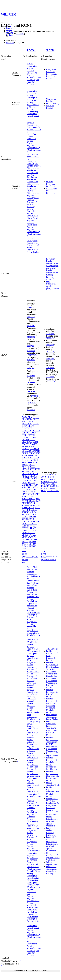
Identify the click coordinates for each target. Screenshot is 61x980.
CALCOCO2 (27, 428)
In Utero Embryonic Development (52, 184)
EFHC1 (52, 479)
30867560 (50, 359)
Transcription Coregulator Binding (52, 871)
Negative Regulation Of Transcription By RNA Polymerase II (34, 127)
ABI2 (30, 417)
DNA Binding (32, 821)
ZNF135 (25, 542)
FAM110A (52, 482)
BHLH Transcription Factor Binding (33, 926)
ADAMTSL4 (27, 419)
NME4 (37, 494)
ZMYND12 (34, 539)
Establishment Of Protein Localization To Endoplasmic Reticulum (52, 803)
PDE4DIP (26, 499)
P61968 (25, 560)
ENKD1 (44, 482)
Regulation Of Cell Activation (33, 251)
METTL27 (33, 485)
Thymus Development (32, 240)
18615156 (31, 391)
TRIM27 (25, 530)
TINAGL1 (32, 524)
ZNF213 (25, 544)
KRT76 (25, 474)
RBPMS (32, 505)
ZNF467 (32, 546)
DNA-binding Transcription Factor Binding (33, 114)
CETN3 (51, 477)
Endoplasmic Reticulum (51, 71)
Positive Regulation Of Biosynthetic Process (52, 813)
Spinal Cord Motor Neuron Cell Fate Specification (32, 174)
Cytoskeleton (32, 812)
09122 (24, 554)
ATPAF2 (55, 475)
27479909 (50, 368)
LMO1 (54, 484)
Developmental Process (33, 786)
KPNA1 (25, 465)
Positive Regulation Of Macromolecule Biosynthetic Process (52, 776)
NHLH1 (31, 494)
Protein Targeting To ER (53, 784)
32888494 (50, 338)
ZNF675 (25, 548)
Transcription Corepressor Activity (32, 100)
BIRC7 (24, 426)
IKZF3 (30, 458)
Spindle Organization (51, 863)
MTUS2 (36, 487)
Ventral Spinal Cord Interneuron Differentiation (34, 166)
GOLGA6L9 (35, 451)
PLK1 (31, 501)
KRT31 (25, 467)
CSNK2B (25, 437)
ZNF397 (32, 544)
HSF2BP (30, 455)
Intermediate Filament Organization (32, 572)
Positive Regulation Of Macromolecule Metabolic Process (52, 792)
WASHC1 (32, 537)
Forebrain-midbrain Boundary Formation (50, 831)
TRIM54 (33, 530)
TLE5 (24, 526)
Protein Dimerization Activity (32, 944)
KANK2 (25, 460)
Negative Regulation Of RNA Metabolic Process (33, 670)
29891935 (31, 369)
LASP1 (34, 478)
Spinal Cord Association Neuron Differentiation (33, 190)
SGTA (44, 491)
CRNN (24, 435)
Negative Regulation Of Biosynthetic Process (32, 859)
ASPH (49, 475)
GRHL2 (25, 453)
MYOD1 (25, 489)
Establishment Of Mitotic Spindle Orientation (52, 822)
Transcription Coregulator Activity (32, 93)
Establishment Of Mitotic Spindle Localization (52, 847)
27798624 (35, 396)
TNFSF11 (31, 526)
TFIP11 (25, 524)
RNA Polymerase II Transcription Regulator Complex (34, 81)
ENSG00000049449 (49, 557)
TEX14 (36, 521)
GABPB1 (25, 449)
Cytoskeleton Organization (32, 602)
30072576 (50, 345)
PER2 (38, 499)
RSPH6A (25, 512)
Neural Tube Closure (32, 135)
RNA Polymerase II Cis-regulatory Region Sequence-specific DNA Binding (34, 725)
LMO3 (50, 486)
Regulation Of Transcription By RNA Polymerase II (34, 149)
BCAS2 (36, 424)
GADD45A (34, 449)
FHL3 (33, 446)
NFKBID (32, 492)
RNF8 (37, 508)
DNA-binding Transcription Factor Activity (33, 919)
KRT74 (31, 471)
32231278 (51, 381)
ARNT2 (33, 421)
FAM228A (26, 446)
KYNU (34, 476)
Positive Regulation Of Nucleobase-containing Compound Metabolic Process (52, 706)
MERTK (25, 485)
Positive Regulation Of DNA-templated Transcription (33, 850)
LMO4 (31, 50)
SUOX (32, 519)
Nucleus (30, 64)
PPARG (37, 501)
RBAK (32, 503)
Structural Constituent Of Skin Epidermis (33, 581)
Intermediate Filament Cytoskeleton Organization (32, 589)
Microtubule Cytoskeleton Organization (32, 912)
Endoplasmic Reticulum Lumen (51, 76)
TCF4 (30, 521)
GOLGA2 (26, 451)
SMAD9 (32, 517)
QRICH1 (25, 503)
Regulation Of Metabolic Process (32, 817)
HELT (38, 453)
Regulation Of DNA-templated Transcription (33, 613)
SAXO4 (33, 512)
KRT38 (31, 469)
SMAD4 (25, 517)
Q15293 (44, 560)
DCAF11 (45, 479)
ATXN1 (44, 477)
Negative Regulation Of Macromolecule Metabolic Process (33, 805)
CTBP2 (33, 437)
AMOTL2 (26, 421)
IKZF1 (24, 458)
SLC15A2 (33, 514)
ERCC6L (25, 444)
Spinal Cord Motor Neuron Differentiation (33, 182)
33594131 (31, 307)
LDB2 (30, 480)
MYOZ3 (33, 489)
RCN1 (50, 50)
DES (30, 442)
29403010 (32, 355)
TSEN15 (25, 533)
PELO (33, 499)
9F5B (24, 562)
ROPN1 (25, 510)
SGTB (49, 491)
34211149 (31, 317)
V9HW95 (52, 560)
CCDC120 (36, 431)
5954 (43, 551)
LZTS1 (25, 483)
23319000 (50, 377)
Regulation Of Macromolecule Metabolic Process (33, 750)
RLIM (32, 508)
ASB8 (44, 475)
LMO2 (35, 480)
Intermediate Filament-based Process (33, 597)
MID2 (24, 487)
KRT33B (32, 467)
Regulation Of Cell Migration (33, 196)
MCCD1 (31, 483)
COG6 (34, 433)
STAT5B (25, 519)
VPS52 (24, 537)
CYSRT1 (25, 440)
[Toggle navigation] (2, 22)
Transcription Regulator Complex (32, 68)
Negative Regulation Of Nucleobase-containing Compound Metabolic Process (32, 696)
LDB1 (24, 480)
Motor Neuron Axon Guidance (33, 156)
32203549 (50, 334)
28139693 (31, 382)
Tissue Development (32, 160)
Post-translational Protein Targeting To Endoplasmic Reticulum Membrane (51, 728)
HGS (24, 455)
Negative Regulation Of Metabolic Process (32, 759)
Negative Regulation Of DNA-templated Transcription (33, 650)
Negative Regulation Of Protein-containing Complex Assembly (32, 206)
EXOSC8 (33, 444)
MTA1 (30, 487)
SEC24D (25, 514)
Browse (9, 28)
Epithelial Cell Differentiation (33, 865)
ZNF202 (32, 542)
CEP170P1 (26, 433)
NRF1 (30, 496)
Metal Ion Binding (31, 108)
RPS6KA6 (33, 510)
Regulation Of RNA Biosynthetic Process (32, 620)
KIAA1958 (26, 462)
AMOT (36, 419)
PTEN (52, 488)
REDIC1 (25, 508)
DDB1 (32, 440)
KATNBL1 (33, 460)
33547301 (31, 326)
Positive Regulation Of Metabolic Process (52, 761)
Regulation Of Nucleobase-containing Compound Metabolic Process (32, 682)
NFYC (24, 494)
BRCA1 (31, 426)
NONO (25, 496)
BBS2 (30, 424)
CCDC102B (27, 431)
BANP (24, 424)
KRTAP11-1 (33, 474)
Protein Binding (33, 105)
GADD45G (46, 484)
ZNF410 (25, 546)
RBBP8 (25, 505)
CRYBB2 (32, 435)
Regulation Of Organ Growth (52, 754)
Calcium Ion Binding (51, 100)
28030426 (31, 337)
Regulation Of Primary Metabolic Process (32, 736)
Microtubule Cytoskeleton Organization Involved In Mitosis (51, 683)
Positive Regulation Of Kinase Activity (33, 216)
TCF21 (24, 521)
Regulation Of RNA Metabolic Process (33, 642)
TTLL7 (32, 533)
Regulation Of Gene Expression (34, 775)
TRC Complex (52, 649)
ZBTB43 (25, 539)
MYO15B (45, 488)
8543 (24, 551)
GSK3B (32, 453)
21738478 (31, 410)
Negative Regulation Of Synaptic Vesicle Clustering (53, 856)
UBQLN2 (26, 535)
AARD (24, 417)
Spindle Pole (51, 867)
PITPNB (25, 501)
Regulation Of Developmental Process (33, 245)
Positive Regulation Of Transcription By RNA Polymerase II (34, 232)
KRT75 (37, 471)
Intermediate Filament (32, 607)
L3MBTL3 (26, 478)
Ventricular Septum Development (32, 141)
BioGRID (10, 43)
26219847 (31, 360)
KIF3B (34, 462)
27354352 (31, 351)
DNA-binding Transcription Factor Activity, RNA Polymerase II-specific (34, 885)
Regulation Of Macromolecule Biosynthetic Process (33, 768)
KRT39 (37, 469)
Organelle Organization (32, 743)
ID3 (35, 455)
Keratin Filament (34, 576)
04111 (44, 554)
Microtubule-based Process (32, 906)
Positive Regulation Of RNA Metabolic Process (33, 900)
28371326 (50, 352)
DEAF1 (25, 442)
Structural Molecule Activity (31, 708)
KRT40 (25, 471)
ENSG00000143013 (30, 557)
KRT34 (25, 469)
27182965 (31, 376)
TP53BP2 (26, 528)
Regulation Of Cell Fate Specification (32, 223)
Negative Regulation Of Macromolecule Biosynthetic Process (33, 828)
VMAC (33, 535)
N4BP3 (25, 492)
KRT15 (32, 465)
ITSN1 (36, 458)
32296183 (20, 34)
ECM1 (35, 442)
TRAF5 (33, 528)
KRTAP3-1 (26, 476)
